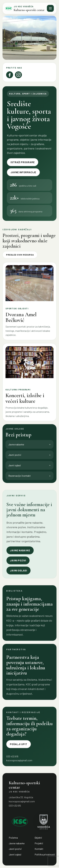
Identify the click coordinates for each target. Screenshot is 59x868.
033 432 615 (15, 806)
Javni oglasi (18, 570)
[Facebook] (10, 75)
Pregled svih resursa (20, 255)
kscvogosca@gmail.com (19, 760)
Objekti (38, 838)
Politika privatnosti (45, 854)
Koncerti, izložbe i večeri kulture (25, 398)
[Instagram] (18, 75)
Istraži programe (23, 162)
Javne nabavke (20, 550)
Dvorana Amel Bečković (21, 317)
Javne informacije (23, 172)
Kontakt (39, 849)
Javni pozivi (18, 560)
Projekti (39, 843)
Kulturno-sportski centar (29, 10)
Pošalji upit (19, 744)
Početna (13, 838)
